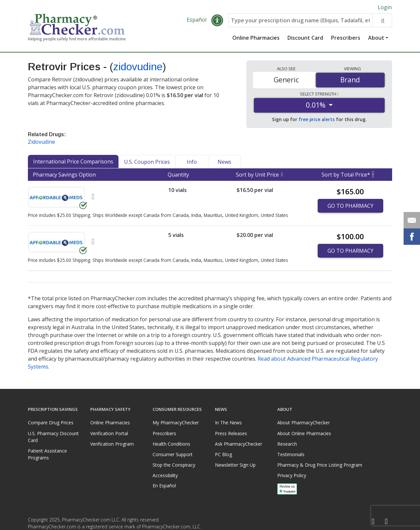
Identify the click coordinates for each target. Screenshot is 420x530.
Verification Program (112, 444)
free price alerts (317, 119)
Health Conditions (171, 444)
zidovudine (138, 67)
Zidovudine (42, 142)
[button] (217, 20)
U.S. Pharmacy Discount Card (53, 437)
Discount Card (305, 38)
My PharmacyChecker (176, 423)
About (376, 38)
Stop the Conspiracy (174, 465)
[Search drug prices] (382, 20)
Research (287, 444)
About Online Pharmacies (304, 433)
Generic (286, 80)
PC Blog (223, 454)
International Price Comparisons (73, 161)
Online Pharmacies (256, 38)
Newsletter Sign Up (235, 465)
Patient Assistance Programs (47, 454)
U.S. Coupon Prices (147, 162)
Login (385, 7)
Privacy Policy (292, 475)
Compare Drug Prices (51, 423)
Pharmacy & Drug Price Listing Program (320, 465)
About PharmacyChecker (304, 423)
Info (192, 162)
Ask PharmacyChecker (239, 444)
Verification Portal (109, 433)
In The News (228, 423)
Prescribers (346, 38)
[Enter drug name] (300, 20)
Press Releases (231, 433)
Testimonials (291, 454)
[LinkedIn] (386, 522)
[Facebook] (373, 522)
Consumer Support (173, 454)
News (224, 162)
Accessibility (165, 475)
